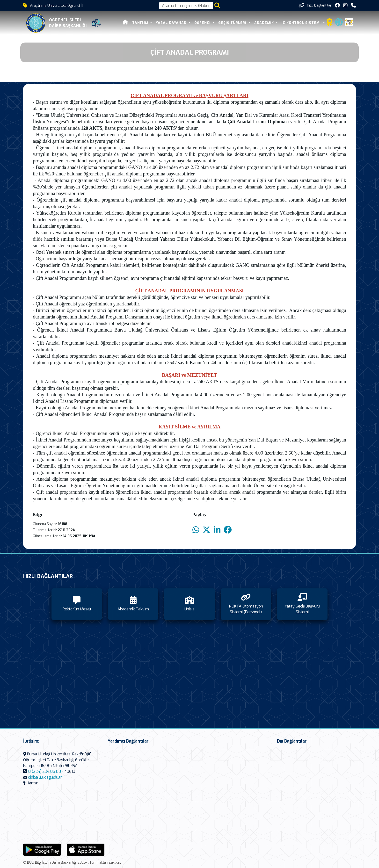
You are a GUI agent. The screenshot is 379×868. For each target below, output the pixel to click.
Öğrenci (203, 23)
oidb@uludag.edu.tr (45, 777)
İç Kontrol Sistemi (302, 23)
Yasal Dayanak (172, 23)
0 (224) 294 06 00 (45, 771)
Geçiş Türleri (233, 23)
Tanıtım (141, 23)
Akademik (265, 23)
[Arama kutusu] (186, 6)
